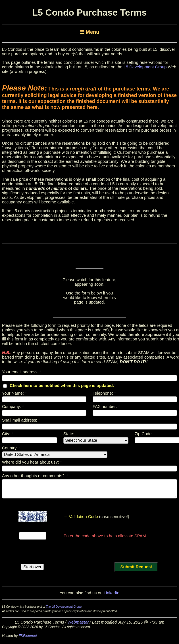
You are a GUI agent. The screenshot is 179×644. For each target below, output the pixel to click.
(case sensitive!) (96, 517)
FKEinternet (28, 636)
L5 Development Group (145, 67)
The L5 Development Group (64, 607)
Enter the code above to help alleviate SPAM (105, 536)
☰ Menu (90, 32)
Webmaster (78, 622)
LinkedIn (112, 593)
